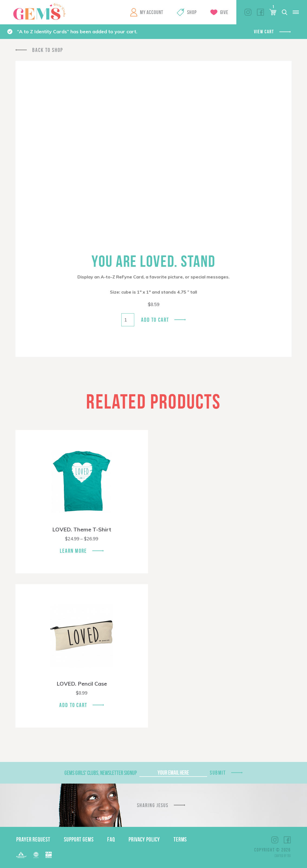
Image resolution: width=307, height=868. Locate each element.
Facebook (260, 12)
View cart (264, 32)
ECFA (36, 855)
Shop (192, 12)
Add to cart (155, 320)
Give (224, 12)
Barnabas (21, 855)
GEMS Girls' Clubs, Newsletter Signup (101, 773)
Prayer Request (33, 839)
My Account (152, 12)
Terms (180, 839)
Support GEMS (79, 839)
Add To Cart (73, 705)
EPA (49, 855)
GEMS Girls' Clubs (39, 12)
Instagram (248, 12)
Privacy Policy (144, 839)
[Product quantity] (128, 320)
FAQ (111, 839)
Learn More (73, 551)
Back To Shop (48, 50)
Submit (218, 773)
